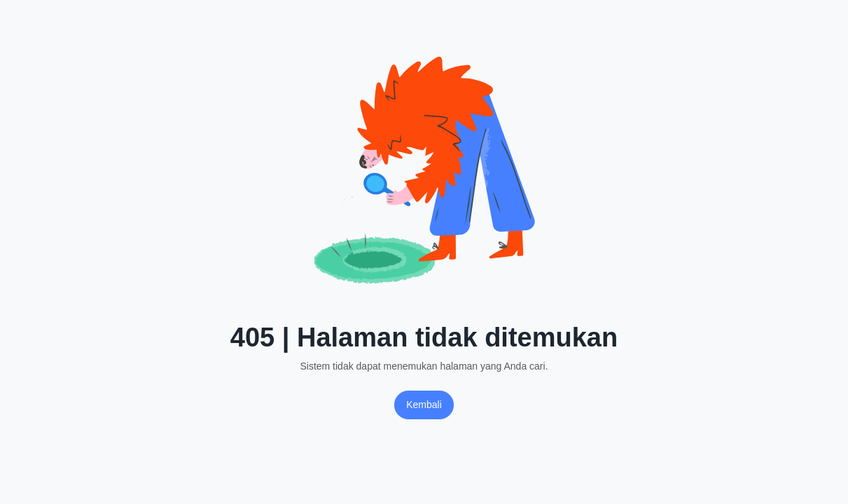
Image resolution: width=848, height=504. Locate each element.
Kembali (424, 405)
